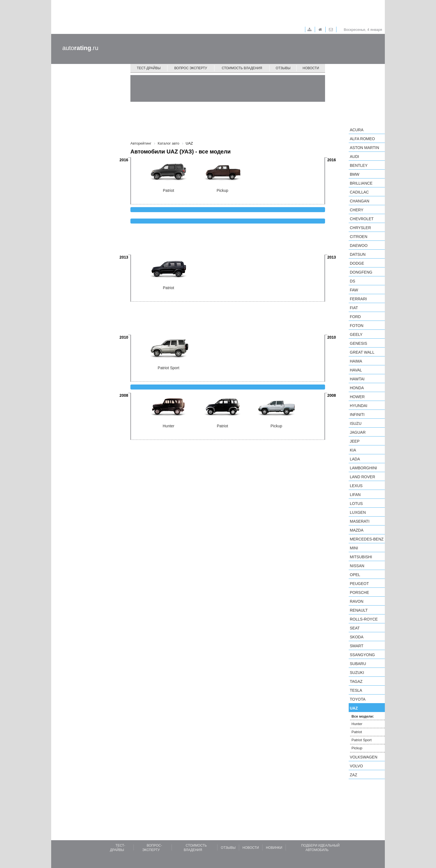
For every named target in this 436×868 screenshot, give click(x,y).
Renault (359, 610)
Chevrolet (362, 219)
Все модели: (363, 716)
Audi (354, 157)
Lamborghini (363, 468)
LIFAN (355, 495)
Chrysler (360, 228)
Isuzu (356, 423)
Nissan (357, 566)
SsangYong (362, 655)
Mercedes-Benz (367, 539)
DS (352, 281)
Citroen (359, 237)
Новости (311, 68)
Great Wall (362, 352)
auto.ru (80, 48)
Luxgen (358, 512)
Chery (357, 210)
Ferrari (358, 299)
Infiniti (357, 415)
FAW (354, 290)
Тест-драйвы (149, 68)
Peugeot (359, 584)
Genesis (358, 343)
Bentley (359, 165)
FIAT (354, 308)
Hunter (357, 724)
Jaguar (358, 432)
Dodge (357, 263)
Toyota (358, 699)
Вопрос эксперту (191, 68)
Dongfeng (361, 272)
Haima (356, 361)
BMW (355, 174)
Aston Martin (364, 148)
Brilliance (361, 183)
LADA (355, 459)
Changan (360, 201)
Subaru (358, 664)
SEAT (355, 628)
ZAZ (353, 775)
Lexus (356, 486)
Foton (357, 326)
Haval (356, 370)
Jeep (355, 441)
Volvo (356, 766)
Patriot (357, 732)
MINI (354, 548)
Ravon (357, 601)
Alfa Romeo (362, 139)
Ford (355, 317)
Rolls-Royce (364, 619)
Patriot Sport (361, 740)
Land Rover (362, 477)
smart (357, 646)
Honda (357, 388)
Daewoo (359, 245)
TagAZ (356, 681)
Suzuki (357, 673)
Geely (356, 334)
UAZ (354, 708)
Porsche (359, 592)
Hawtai (357, 379)
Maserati (360, 521)
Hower (357, 397)
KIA (353, 450)
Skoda (357, 637)
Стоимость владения (242, 68)
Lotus (356, 504)
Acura (357, 130)
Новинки (274, 848)
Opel (355, 575)
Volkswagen (364, 757)
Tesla (356, 690)
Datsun (358, 254)
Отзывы (283, 68)
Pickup (357, 748)
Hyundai (359, 406)
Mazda (357, 530)
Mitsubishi (361, 557)
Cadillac (359, 192)
